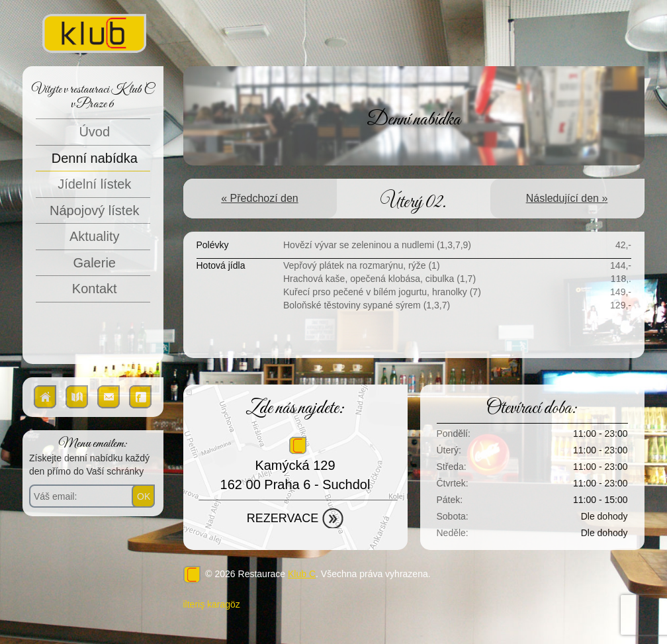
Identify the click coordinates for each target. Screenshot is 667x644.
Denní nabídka (95, 158)
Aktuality (95, 236)
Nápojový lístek (95, 210)
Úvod (94, 132)
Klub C (302, 574)
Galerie (95, 263)
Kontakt (95, 289)
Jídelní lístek (94, 184)
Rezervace (283, 518)
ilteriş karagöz (212, 604)
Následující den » (567, 198)
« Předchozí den (260, 198)
